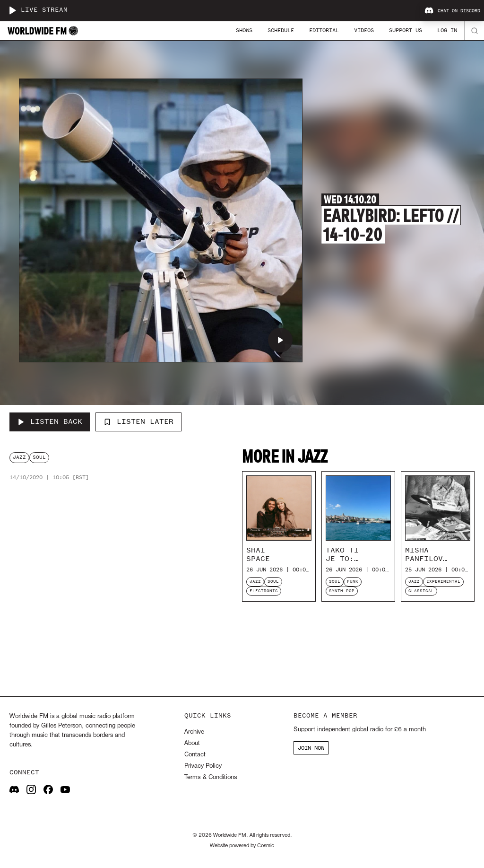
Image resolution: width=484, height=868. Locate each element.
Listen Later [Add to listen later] (138, 421)
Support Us (406, 30)
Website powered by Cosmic (242, 846)
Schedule (281, 30)
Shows (244, 30)
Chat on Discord (452, 11)
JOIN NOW (311, 748)
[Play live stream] (12, 10)
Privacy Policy (203, 766)
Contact (195, 755)
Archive (194, 732)
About (192, 743)
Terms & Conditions (211, 777)
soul (39, 457)
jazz (19, 457)
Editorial (324, 30)
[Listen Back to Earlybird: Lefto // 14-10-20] (50, 422)
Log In (447, 30)
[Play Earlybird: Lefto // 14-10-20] (280, 340)
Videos (364, 30)
